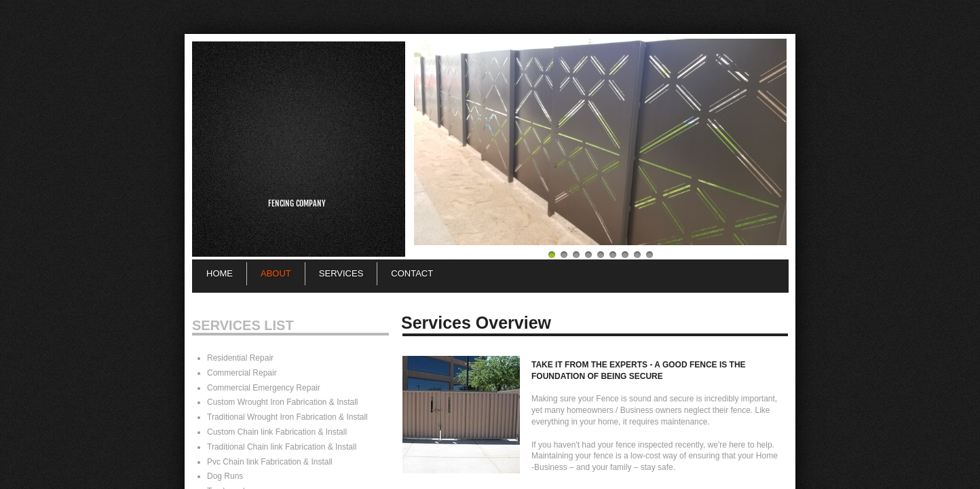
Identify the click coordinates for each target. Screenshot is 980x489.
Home (220, 273)
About (276, 273)
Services (341, 273)
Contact (412, 273)
